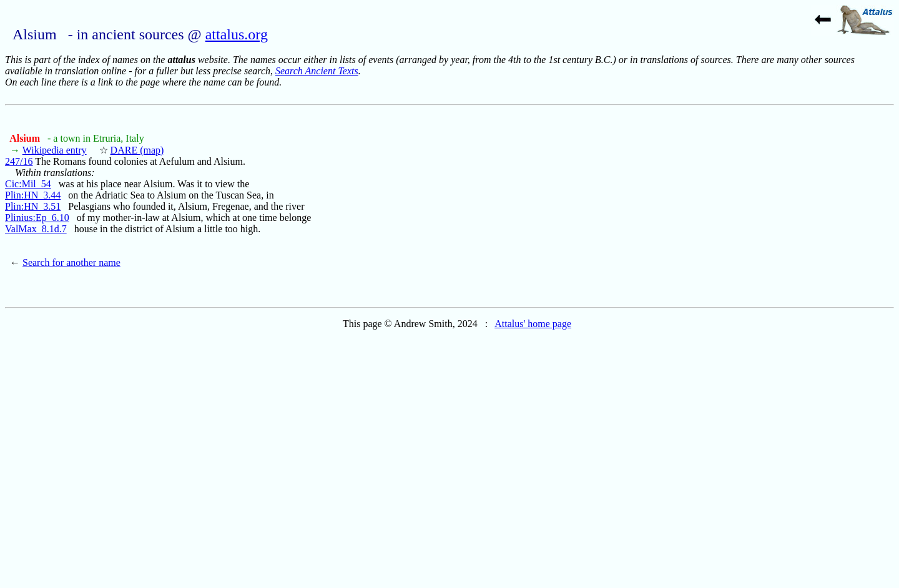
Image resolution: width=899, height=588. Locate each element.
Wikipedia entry (55, 150)
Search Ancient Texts (317, 71)
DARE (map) (137, 150)
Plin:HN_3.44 (33, 195)
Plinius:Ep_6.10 (37, 218)
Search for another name (71, 262)
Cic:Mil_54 (28, 184)
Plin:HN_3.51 (33, 206)
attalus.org (237, 34)
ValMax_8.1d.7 (36, 229)
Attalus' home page (533, 324)
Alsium (26, 138)
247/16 (19, 161)
